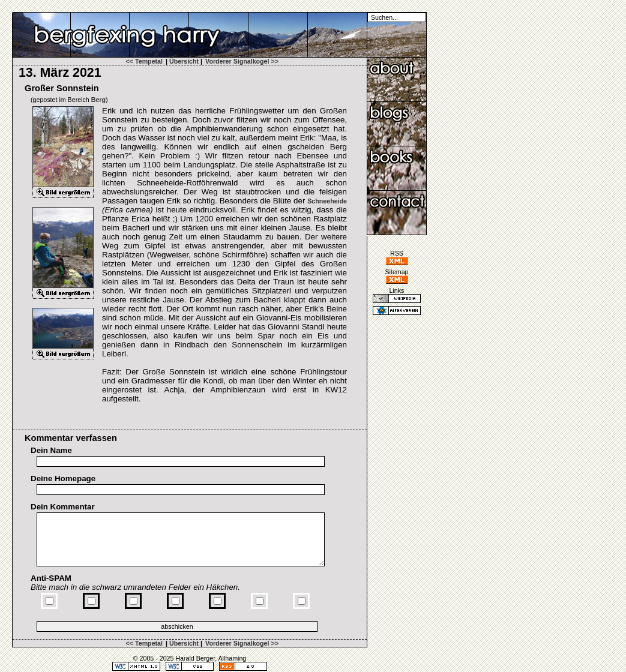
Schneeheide (327, 201)
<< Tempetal (144, 61)
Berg (98, 100)
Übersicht (184, 61)
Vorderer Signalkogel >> (242, 61)
